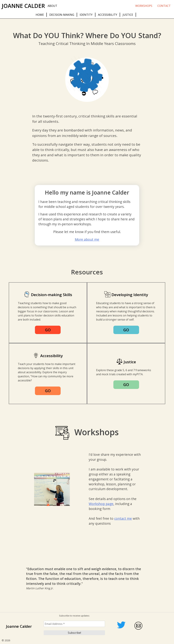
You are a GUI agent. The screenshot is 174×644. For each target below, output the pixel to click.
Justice (128, 15)
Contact (164, 6)
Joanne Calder (23, 6)
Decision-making (62, 15)
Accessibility (108, 15)
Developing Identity (130, 295)
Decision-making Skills (52, 295)
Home (40, 15)
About (52, 6)
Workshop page (101, 504)
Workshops (144, 6)
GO (48, 330)
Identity (86, 15)
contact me (123, 518)
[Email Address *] (74, 624)
